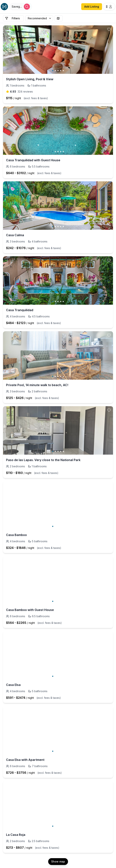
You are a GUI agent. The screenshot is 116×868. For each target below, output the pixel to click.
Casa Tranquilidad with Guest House (33, 160)
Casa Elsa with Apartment (25, 760)
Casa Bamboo (16, 535)
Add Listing (92, 7)
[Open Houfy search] (21, 7)
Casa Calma (15, 235)
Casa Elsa (13, 685)
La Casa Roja (16, 835)
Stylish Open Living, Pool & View (30, 79)
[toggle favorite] (109, 29)
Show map (58, 861)
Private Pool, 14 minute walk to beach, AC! (37, 385)
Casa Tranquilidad (20, 310)
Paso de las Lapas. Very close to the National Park (43, 460)
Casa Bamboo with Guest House (30, 610)
